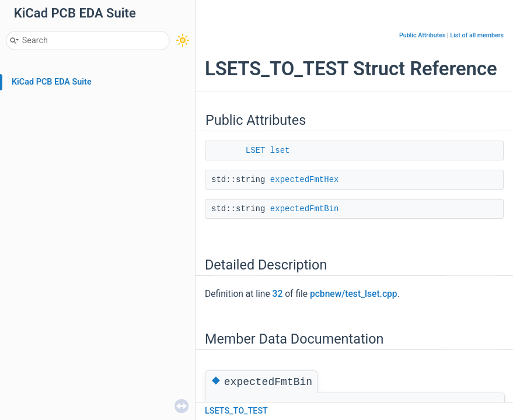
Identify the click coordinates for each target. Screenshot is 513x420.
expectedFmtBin (305, 209)
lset (280, 150)
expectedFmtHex (305, 180)
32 (278, 294)
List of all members (477, 35)
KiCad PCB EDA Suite (52, 82)
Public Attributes (423, 35)
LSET (256, 150)
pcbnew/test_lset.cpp (354, 294)
